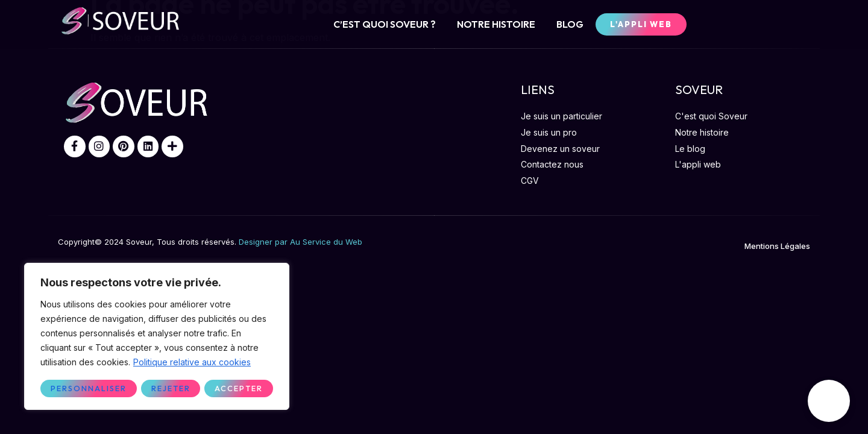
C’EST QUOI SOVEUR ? (385, 24)
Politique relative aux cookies (192, 363)
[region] (157, 337)
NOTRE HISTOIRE (496, 24)
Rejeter (170, 388)
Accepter (239, 388)
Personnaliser (88, 388)
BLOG (570, 24)
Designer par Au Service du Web (300, 242)
